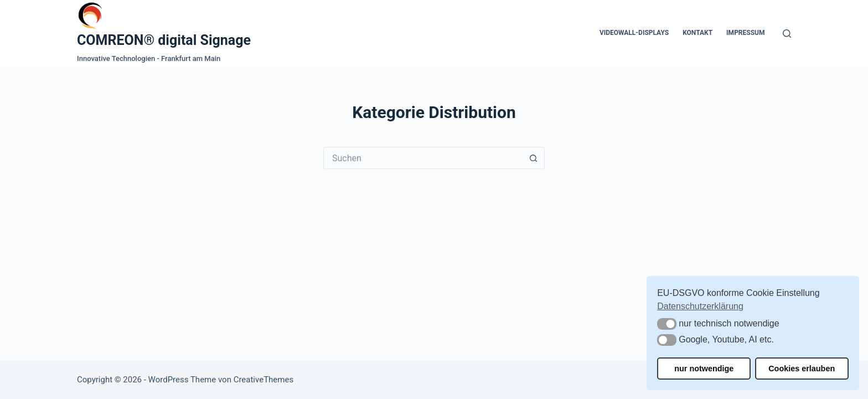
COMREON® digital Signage (164, 40)
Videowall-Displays (634, 33)
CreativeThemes (264, 380)
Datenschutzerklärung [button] (700, 306)
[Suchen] (787, 34)
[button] (667, 324)
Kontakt (697, 33)
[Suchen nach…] (423, 158)
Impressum (745, 33)
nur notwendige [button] (704, 369)
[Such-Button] (534, 158)
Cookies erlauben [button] (802, 369)
